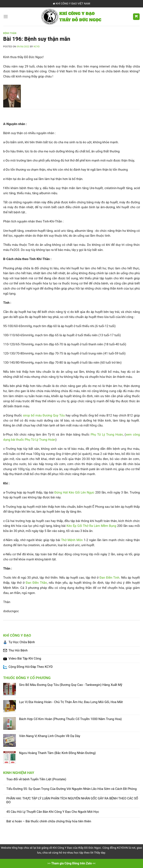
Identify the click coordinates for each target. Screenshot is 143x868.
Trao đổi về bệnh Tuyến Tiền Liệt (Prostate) (36, 779)
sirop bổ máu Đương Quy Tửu (44, 415)
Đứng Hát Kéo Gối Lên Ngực (74, 492)
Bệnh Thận (10, 33)
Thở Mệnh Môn (72, 540)
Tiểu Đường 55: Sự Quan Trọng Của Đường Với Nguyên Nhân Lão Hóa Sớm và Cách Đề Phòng (71, 789)
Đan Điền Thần (36, 583)
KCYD (37, 47)
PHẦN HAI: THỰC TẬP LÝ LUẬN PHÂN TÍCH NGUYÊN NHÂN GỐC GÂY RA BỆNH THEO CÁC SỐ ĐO (72, 800)
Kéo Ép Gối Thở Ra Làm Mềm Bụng (91, 526)
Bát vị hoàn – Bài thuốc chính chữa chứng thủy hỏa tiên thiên (49, 821)
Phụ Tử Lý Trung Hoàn (107, 435)
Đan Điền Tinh (110, 578)
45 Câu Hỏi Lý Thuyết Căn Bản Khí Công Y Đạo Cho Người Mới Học (53, 812)
